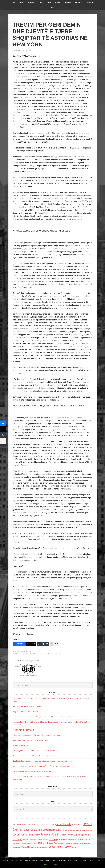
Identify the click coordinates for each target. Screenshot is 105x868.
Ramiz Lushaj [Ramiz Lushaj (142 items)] (74, 843)
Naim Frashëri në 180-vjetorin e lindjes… (28, 706)
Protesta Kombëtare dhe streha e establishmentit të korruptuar (36, 735)
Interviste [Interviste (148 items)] (25, 840)
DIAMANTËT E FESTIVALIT (23, 730)
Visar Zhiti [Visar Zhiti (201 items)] (74, 847)
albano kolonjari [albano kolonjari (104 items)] (17, 825)
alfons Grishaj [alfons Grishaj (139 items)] (26, 825)
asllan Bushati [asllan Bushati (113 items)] (52, 825)
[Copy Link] (43, 644)
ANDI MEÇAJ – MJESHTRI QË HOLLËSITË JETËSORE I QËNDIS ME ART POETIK (45, 766)
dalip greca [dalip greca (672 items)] (43, 830)
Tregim (65, 654)
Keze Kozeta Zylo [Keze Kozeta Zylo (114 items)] (34, 840)
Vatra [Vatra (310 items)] (67, 847)
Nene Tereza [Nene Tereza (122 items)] (21, 843)
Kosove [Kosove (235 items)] (60, 839)
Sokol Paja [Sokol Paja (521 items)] (55, 847)
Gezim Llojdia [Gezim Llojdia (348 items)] (79, 835)
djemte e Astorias (30, 654)
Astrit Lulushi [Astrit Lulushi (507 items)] (64, 824)
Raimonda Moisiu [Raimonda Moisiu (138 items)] (63, 843)
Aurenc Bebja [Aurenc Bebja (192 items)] (77, 824)
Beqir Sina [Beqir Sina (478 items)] (30, 830)
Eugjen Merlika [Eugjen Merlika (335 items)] (20, 835)
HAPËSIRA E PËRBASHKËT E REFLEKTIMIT (30, 740)
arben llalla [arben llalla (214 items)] (43, 824)
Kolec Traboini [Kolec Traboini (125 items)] (44, 840)
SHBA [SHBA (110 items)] (19, 847)
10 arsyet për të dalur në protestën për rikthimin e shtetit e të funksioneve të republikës (45, 717)
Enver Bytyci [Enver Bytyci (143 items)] (77, 830)
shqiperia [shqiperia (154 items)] (38, 847)
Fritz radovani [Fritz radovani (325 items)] (65, 835)
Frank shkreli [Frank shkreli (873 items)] (49, 834)
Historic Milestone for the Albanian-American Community (34, 756)
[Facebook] (19, 644)
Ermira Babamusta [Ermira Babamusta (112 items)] (87, 830)
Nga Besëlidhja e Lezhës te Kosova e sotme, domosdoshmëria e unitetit (40, 761)
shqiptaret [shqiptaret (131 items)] (45, 847)
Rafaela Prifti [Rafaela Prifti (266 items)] (42, 843)
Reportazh (27, 652)
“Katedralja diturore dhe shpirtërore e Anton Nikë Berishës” (35, 751)
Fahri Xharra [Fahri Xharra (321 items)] (34, 835)
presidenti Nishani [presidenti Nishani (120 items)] (31, 843)
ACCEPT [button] (57, 864)
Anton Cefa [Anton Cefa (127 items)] (35, 825)
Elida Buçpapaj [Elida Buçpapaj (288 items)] (57, 830)
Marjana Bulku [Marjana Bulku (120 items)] (68, 840)
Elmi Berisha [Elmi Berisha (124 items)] (69, 830)
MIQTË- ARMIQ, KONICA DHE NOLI (27, 712)
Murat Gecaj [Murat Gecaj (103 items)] (77, 840)
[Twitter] (31, 644)
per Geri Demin (56, 654)
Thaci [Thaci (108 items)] (63, 847)
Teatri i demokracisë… (21, 745)
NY (49, 654)
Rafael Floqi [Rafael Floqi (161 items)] (53, 843)
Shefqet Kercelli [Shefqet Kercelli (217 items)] (28, 847)
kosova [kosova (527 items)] (53, 839)
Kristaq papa (42, 654)
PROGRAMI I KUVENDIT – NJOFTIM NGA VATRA (32, 771)
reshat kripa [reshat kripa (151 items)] (83, 843)
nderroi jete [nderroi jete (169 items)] (84, 839)
